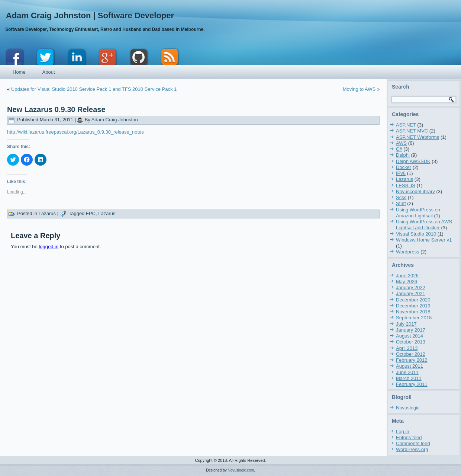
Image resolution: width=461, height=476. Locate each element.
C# (399, 149)
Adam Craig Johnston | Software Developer (90, 15)
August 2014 (410, 336)
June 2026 (407, 276)
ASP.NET (406, 125)
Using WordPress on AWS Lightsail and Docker (424, 225)
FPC (91, 213)
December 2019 (413, 306)
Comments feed (413, 443)
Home (19, 72)
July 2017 (406, 324)
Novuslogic (408, 408)
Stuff (401, 203)
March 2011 (409, 378)
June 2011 (407, 372)
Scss (401, 197)
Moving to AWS (359, 89)
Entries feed (409, 437)
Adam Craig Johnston (115, 120)
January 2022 (411, 287)
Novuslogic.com (241, 470)
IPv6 (401, 173)
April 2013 (407, 348)
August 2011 (410, 366)
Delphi (403, 155)
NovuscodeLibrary (415, 191)
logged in (49, 247)
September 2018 (414, 318)
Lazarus (47, 213)
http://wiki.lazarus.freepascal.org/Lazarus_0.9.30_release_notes (75, 132)
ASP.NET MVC (412, 131)
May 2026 (407, 282)
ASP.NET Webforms (418, 137)
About (49, 72)
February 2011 (412, 384)
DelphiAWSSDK (413, 161)
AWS (401, 143)
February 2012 (412, 360)
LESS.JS (406, 186)
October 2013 (411, 342)
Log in (402, 432)
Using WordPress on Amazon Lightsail (418, 213)
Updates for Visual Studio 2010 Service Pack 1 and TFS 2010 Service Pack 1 (94, 89)
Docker (404, 167)
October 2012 (411, 354)
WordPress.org (412, 449)
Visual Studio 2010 (416, 234)
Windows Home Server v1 (424, 240)
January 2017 (411, 330)
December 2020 (413, 300)
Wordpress (408, 252)
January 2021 (411, 293)
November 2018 (413, 312)
